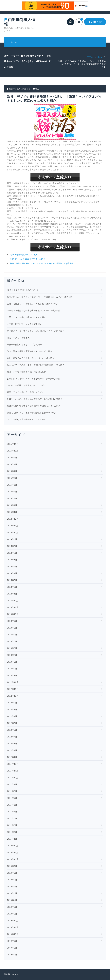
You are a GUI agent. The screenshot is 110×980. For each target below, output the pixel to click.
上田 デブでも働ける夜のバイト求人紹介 (27, 317)
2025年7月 (12, 471)
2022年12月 (13, 682)
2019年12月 (13, 920)
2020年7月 (12, 880)
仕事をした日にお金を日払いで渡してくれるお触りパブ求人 (35, 399)
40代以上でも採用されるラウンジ (23, 290)
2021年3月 (12, 825)
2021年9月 (12, 784)
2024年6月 (12, 560)
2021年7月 (12, 798)
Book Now (95, 22)
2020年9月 (12, 866)
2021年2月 (12, 832)
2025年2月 (12, 505)
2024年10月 (13, 532)
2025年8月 (12, 464)
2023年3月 (12, 662)
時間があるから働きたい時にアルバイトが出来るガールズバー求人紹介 (40, 297)
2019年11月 (13, 927)
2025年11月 (13, 444)
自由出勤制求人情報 (20, 25)
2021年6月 (12, 805)
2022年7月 (12, 716)
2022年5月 (12, 730)
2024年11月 (13, 526)
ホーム (14, 42)
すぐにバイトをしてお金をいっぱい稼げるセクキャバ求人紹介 (36, 331)
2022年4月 (12, 737)
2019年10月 (13, 934)
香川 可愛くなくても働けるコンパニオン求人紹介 (31, 358)
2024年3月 (12, 580)
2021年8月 (12, 791)
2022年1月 (12, 757)
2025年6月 (12, 478)
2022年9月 (12, 703)
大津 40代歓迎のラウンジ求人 (24, 255)
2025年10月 (13, 451)
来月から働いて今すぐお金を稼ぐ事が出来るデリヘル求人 (34, 406)
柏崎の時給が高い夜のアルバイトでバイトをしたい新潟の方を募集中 (42, 263)
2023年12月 (13, 600)
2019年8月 (12, 948)
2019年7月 (12, 955)
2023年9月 (12, 621)
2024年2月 (12, 587)
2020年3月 (12, 907)
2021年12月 (13, 764)
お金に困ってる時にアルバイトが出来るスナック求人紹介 (34, 379)
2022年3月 (12, 743)
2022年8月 (12, 709)
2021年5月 (12, 812)
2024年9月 (12, 539)
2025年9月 (12, 458)
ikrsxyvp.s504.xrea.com (19, 89)
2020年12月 (13, 846)
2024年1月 (12, 594)
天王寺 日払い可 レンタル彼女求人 (24, 324)
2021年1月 (12, 839)
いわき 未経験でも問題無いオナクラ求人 (27, 385)
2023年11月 (13, 607)
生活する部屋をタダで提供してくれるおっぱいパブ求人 (33, 304)
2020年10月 (13, 859)
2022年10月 (13, 696)
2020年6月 (12, 886)
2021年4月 (12, 818)
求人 (100, 57)
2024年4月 (12, 573)
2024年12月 (13, 519)
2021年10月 (13, 778)
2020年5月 (12, 893)
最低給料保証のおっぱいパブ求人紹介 (24, 344)
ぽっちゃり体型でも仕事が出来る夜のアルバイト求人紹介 (34, 310)
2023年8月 (12, 628)
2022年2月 (12, 750)
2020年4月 (12, 900)
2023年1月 (12, 675)
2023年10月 (13, 614)
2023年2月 (12, 669)
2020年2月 (12, 914)
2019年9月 (12, 941)
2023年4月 (12, 655)
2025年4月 (12, 492)
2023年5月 (12, 648)
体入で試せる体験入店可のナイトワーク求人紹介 (30, 351)
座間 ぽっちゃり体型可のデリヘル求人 (28, 259)
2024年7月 (12, 553)
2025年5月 (12, 485)
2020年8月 (12, 873)
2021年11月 (13, 771)
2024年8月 (12, 546)
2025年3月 (12, 498)
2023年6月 (12, 641)
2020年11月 (13, 852)
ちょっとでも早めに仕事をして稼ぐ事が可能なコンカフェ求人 (36, 365)
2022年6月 (12, 723)
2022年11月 (13, 689)
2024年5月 (12, 566)
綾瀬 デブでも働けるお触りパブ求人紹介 (27, 372)
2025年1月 (12, 512)
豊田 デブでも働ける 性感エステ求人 (25, 392)
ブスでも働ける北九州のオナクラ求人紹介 (27, 419)
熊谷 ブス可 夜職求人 (18, 338)
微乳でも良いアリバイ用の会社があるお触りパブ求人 (32, 413)
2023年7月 (12, 635)
